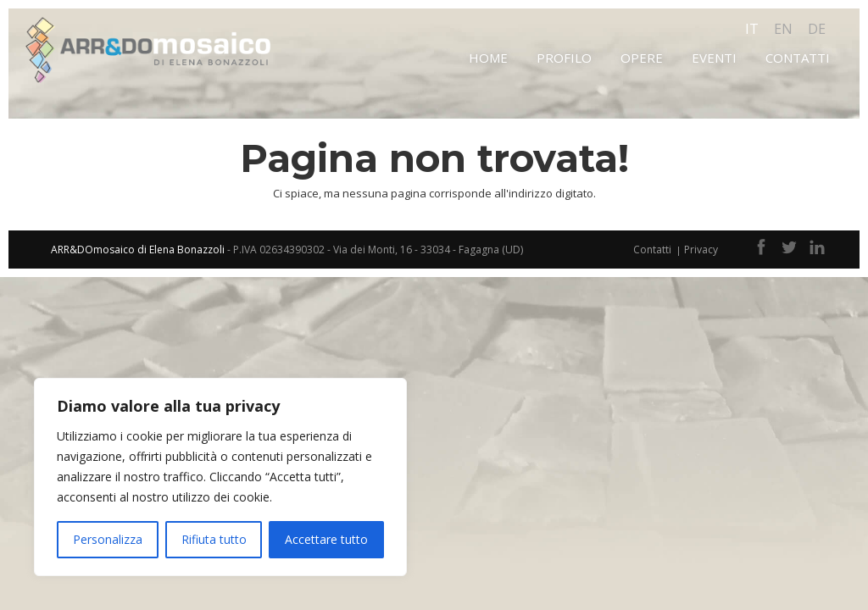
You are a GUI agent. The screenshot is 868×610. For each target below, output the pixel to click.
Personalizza (108, 539)
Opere (642, 58)
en (783, 29)
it (752, 29)
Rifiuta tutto (214, 539)
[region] (220, 477)
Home (488, 58)
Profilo (564, 58)
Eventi (714, 58)
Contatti (798, 58)
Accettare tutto (326, 539)
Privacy (701, 250)
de (817, 29)
